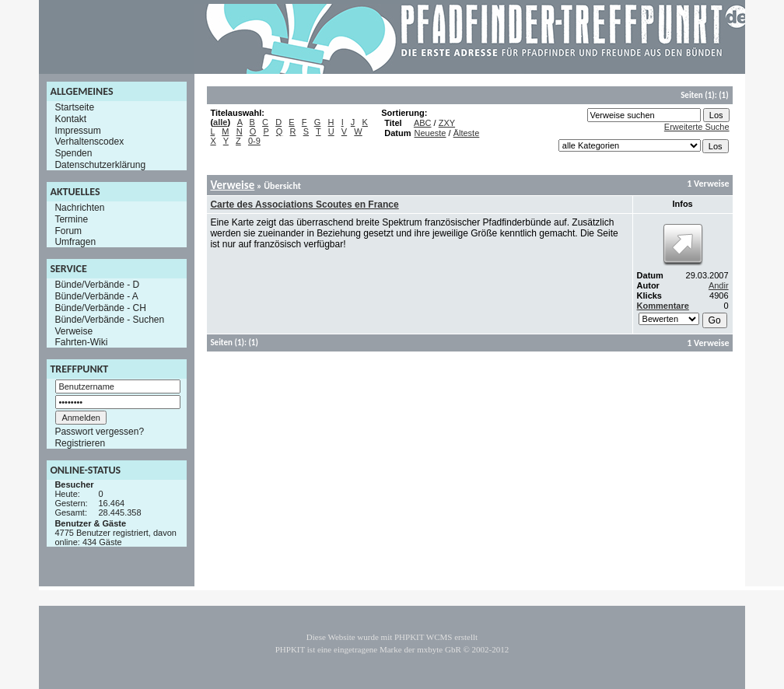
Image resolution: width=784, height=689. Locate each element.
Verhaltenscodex (89, 142)
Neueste (430, 133)
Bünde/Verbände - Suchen (109, 320)
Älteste (467, 133)
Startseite (74, 107)
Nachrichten (79, 208)
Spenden (73, 153)
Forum (68, 230)
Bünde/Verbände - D (97, 285)
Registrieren (80, 443)
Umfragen (75, 242)
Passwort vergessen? (99, 432)
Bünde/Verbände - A (96, 296)
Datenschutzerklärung (100, 165)
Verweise (73, 331)
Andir (719, 285)
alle (220, 122)
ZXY (447, 123)
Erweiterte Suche (697, 127)
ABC (423, 123)
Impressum (77, 130)
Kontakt (70, 119)
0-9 (254, 141)
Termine (71, 219)
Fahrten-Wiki (81, 342)
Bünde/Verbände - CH (100, 308)
